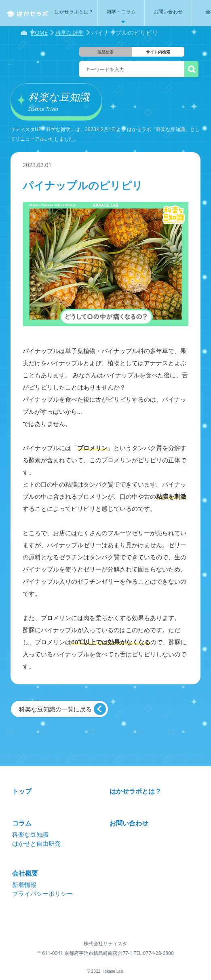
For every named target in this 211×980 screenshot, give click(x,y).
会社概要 (25, 873)
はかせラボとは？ (135, 791)
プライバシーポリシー (42, 893)
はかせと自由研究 (36, 843)
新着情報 (24, 885)
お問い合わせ (129, 823)
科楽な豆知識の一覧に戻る (55, 709)
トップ (22, 791)
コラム (22, 823)
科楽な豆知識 (30, 834)
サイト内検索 (158, 52)
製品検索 (105, 52)
